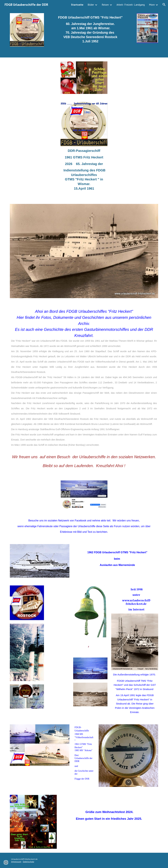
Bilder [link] (91, 5)
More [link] (152, 5)
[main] (90, 31)
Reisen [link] (105, 5)
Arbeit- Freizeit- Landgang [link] (131, 5)
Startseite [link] (77, 5)
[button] (164, 5)
